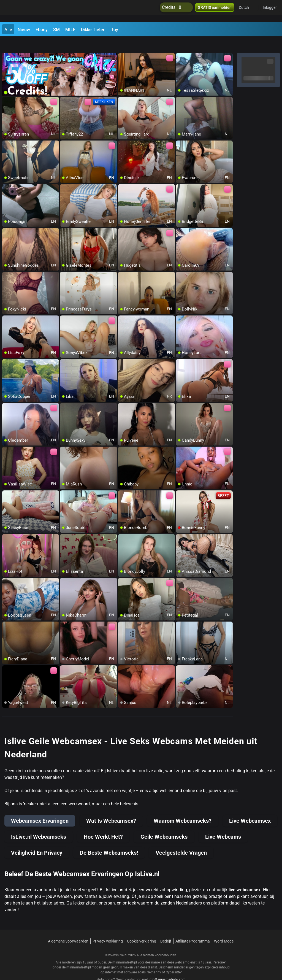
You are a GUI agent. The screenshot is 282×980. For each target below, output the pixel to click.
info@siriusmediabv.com (167, 966)
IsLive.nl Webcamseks (39, 824)
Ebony (42, 30)
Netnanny (154, 959)
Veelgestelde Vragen (181, 840)
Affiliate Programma (193, 928)
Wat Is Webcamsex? (111, 808)
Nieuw (24, 30)
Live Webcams (223, 824)
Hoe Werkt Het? (103, 824)
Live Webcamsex (250, 808)
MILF (70, 30)
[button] (247, 11)
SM (56, 30)
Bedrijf (166, 928)
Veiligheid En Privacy (37, 840)
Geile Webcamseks (164, 824)
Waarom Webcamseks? (183, 808)
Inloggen (270, 11)
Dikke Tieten (93, 30)
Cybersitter (174, 959)
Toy (115, 30)
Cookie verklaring (142, 928)
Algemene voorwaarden (68, 928)
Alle (8, 30)
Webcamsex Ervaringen (40, 808)
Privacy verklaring (108, 928)
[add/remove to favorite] (123, 44)
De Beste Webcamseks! (109, 840)
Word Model (224, 928)
